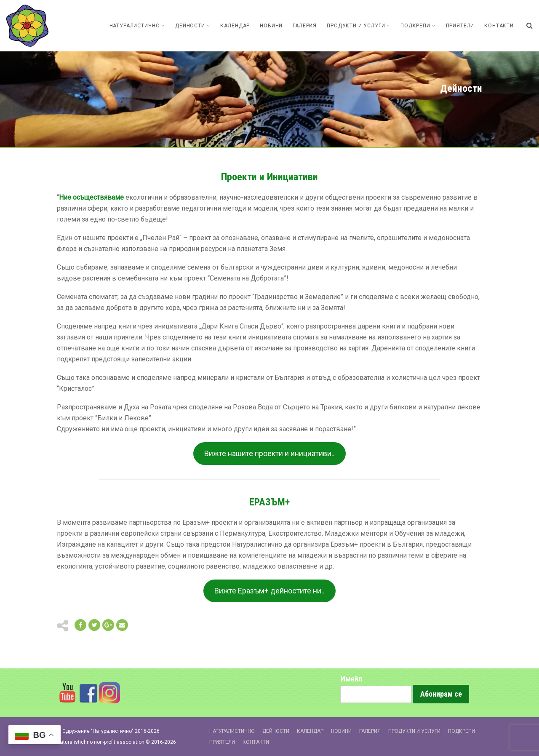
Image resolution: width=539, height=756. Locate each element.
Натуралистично (137, 26)
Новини (271, 26)
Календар (235, 26)
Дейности (193, 26)
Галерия (305, 26)
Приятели (460, 26)
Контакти (499, 26)
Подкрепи (418, 26)
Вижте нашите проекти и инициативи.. (269, 453)
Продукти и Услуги (359, 26)
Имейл (351, 679)
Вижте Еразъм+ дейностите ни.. (269, 591)
